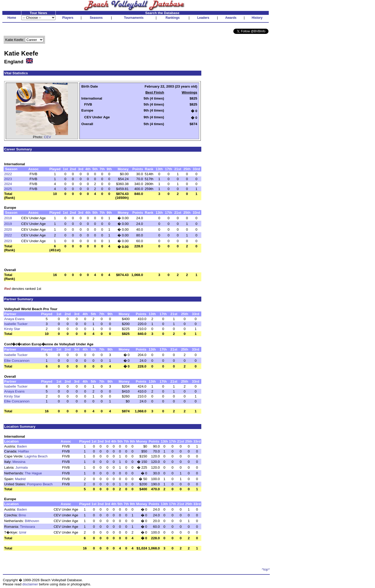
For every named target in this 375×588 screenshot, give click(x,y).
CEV (48, 137)
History (257, 18)
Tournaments (134, 18)
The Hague (33, 473)
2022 (8, 174)
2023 (8, 179)
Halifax (24, 451)
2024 (8, 184)
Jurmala (21, 467)
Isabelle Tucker (16, 324)
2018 (8, 218)
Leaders (203, 18)
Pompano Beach (40, 484)
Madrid (20, 479)
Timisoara (28, 527)
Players (68, 18)
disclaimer (30, 584)
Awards (231, 18)
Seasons (96, 18)
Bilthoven (32, 521)
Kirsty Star (12, 329)
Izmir (23, 532)
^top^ (266, 569)
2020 (8, 229)
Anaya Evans (14, 319)
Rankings (173, 18)
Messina (19, 462)
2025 (8, 189)
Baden (22, 446)
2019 (8, 224)
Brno (22, 515)
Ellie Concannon (17, 361)
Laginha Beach (36, 456)
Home (12, 18)
